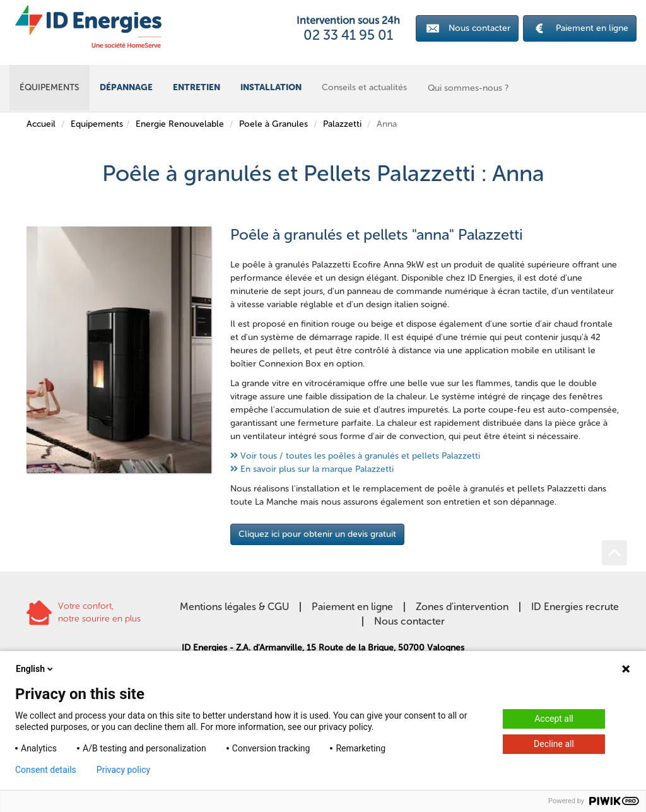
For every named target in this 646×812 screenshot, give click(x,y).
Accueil (41, 124)
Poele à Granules (273, 124)
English (35, 669)
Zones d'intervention (462, 607)
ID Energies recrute (575, 607)
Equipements (97, 124)
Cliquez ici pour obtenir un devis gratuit (317, 534)
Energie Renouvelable (180, 124)
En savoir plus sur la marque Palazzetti (317, 469)
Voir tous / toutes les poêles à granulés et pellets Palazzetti (360, 456)
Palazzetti (342, 124)
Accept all (554, 719)
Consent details (46, 770)
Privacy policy (123, 770)
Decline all (554, 744)
